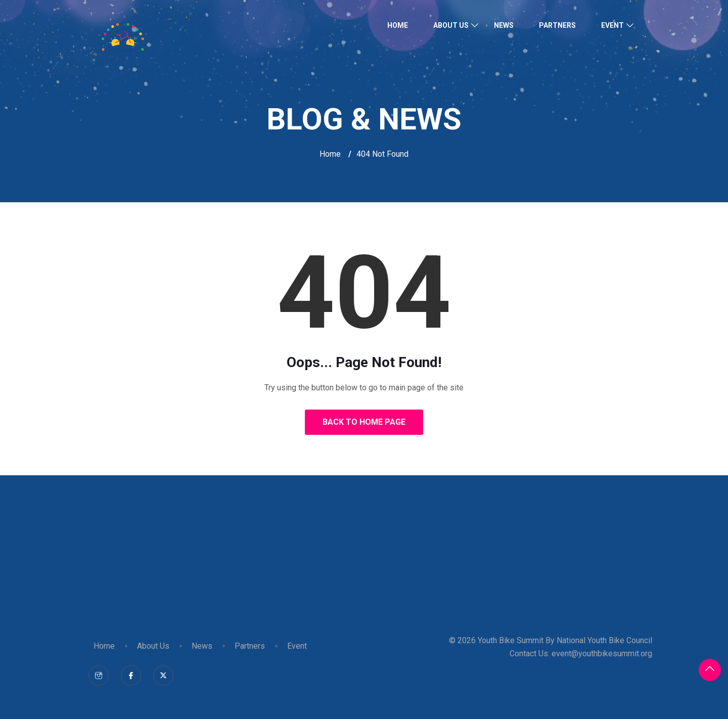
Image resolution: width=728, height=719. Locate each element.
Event (612, 25)
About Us (451, 25)
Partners (557, 25)
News (504, 25)
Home (398, 25)
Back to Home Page (364, 422)
